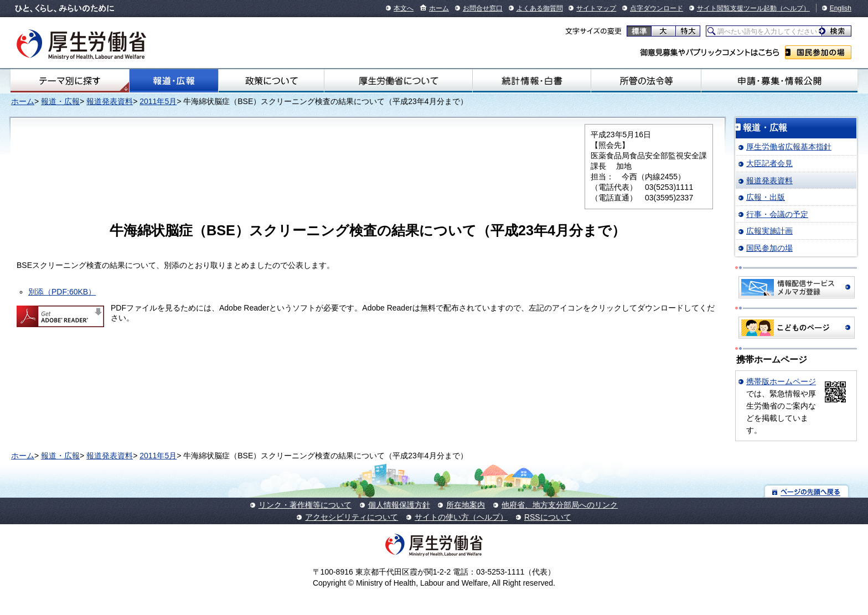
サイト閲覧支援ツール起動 (737, 8)
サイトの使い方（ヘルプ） (461, 517)
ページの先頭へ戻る (807, 491)
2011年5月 (158, 101)
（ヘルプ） (793, 8)
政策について (271, 81)
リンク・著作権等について (305, 505)
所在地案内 (466, 505)
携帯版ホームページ (781, 381)
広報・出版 (766, 197)
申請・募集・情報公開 (779, 81)
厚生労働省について (398, 81)
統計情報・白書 (532, 81)
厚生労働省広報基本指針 (789, 147)
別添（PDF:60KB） (62, 292)
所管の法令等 (646, 81)
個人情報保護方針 (399, 505)
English (841, 8)
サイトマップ (596, 8)
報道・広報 (174, 81)
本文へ (404, 8)
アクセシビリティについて (352, 517)
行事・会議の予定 (777, 214)
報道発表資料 (110, 101)
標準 (639, 31)
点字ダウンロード (657, 8)
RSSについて (548, 517)
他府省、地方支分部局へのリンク (560, 505)
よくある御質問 (540, 8)
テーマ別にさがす (70, 81)
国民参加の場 (818, 52)
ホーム (439, 8)
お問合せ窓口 (483, 8)
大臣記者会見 (769, 163)
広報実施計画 (769, 231)
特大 (688, 31)
